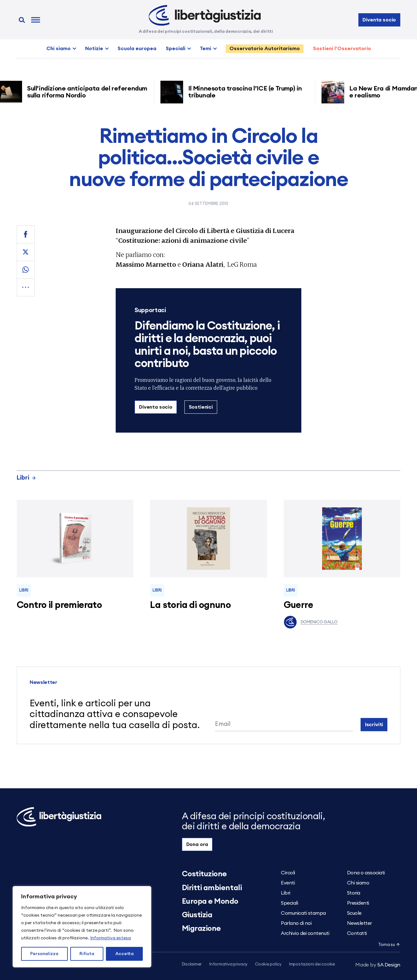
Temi (206, 49)
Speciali (176, 49)
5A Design (378, 965)
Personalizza (44, 954)
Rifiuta (87, 954)
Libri (26, 478)
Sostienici (201, 407)
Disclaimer (192, 964)
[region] (82, 927)
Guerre (298, 605)
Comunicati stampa (303, 913)
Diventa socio (379, 20)
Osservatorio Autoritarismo (265, 49)
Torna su (389, 945)
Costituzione (204, 874)
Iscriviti (374, 725)
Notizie (94, 49)
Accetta (125, 954)
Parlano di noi (296, 923)
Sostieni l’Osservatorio (342, 49)
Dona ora (197, 844)
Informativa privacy (228, 964)
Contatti (357, 933)
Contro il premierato (59, 605)
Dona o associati (366, 873)
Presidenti (358, 903)
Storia (354, 893)
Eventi (288, 883)
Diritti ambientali (212, 888)
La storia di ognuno (190, 605)
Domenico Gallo (311, 622)
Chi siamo (58, 49)
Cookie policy (268, 964)
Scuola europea (137, 49)
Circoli (288, 873)
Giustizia (197, 915)
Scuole (354, 913)
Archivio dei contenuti (305, 933)
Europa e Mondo (210, 901)
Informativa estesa (110, 938)
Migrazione (201, 929)
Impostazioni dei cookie (312, 964)
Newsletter (359, 923)
